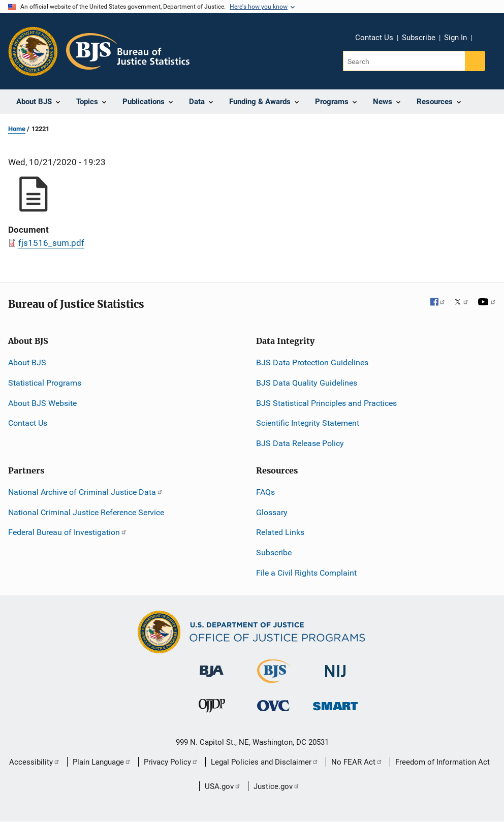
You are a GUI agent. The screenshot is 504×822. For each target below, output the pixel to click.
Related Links (280, 532)
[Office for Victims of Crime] (273, 705)
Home (17, 129)
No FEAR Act (357, 762)
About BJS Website (42, 403)
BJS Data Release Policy (300, 443)
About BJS (27, 362)
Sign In (455, 38)
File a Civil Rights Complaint (306, 573)
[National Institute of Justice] (335, 667)
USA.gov (223, 786)
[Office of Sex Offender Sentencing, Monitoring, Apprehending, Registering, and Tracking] (335, 703)
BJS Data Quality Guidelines (307, 383)
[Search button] (475, 61)
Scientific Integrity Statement (308, 423)
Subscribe (419, 38)
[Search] (405, 61)
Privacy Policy (171, 762)
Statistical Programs (45, 383)
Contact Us (374, 38)
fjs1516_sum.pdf (51, 243)
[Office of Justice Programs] (33, 51)
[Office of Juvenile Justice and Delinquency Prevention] (212, 708)
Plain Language (102, 762)
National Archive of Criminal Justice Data (86, 492)
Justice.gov (277, 786)
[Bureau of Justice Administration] (212, 666)
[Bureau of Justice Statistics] (274, 678)
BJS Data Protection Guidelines (312, 362)
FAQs (265, 492)
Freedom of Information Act (443, 762)
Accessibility (35, 762)
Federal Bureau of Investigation (68, 532)
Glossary (272, 512)
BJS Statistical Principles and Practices (326, 403)
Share (483, 39)
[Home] (128, 51)
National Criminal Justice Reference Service (86, 512)
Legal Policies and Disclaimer (265, 762)
